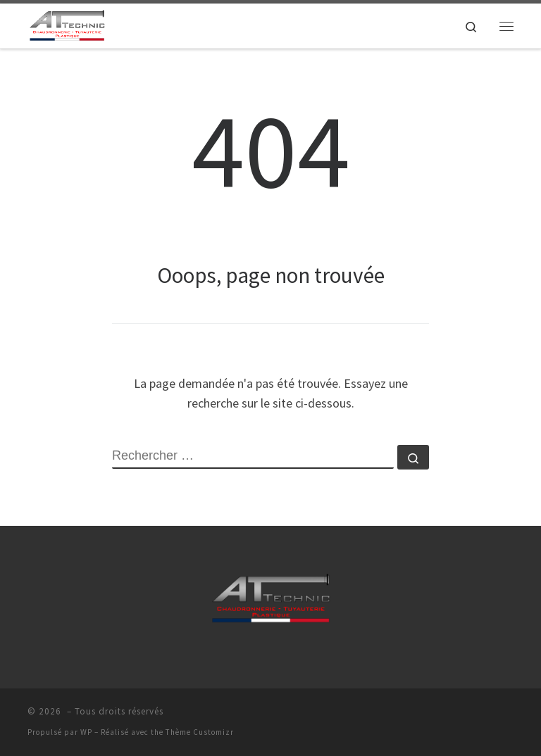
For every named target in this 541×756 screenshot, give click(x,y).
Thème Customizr (200, 732)
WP (86, 732)
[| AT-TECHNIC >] (67, 24)
